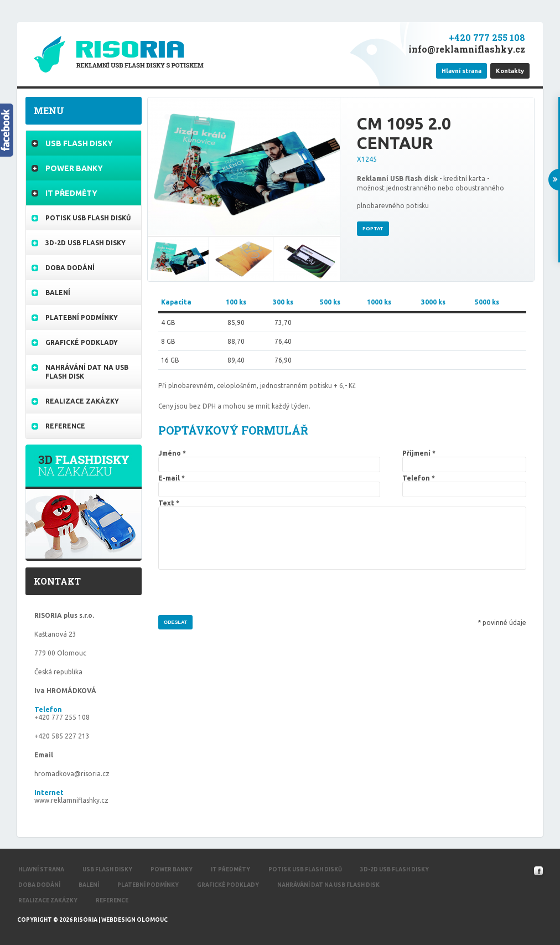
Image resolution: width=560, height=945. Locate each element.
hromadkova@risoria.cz (72, 774)
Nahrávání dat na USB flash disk (87, 372)
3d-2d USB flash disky (85, 243)
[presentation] (242, 593)
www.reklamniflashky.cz (71, 800)
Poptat (373, 229)
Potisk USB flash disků (88, 218)
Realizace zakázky (82, 401)
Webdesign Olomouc (134, 920)
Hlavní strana (41, 869)
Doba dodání (70, 268)
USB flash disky (79, 143)
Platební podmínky (82, 317)
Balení (58, 293)
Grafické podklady (82, 342)
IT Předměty (71, 193)
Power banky (74, 168)
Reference (65, 426)
